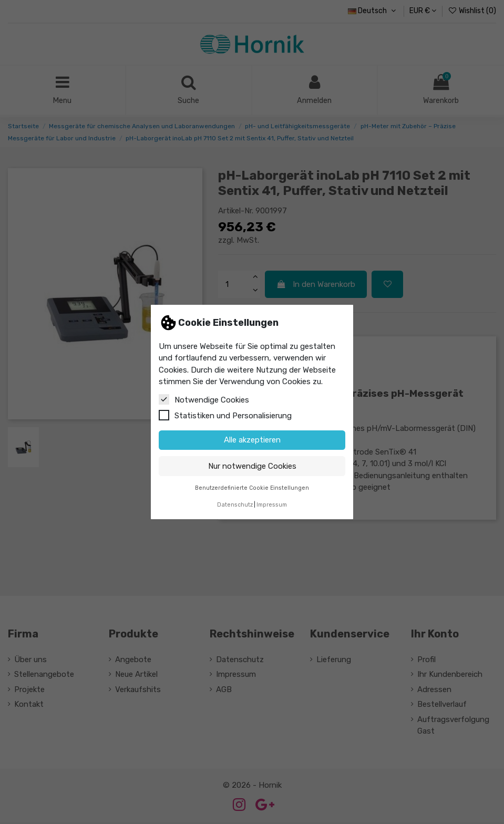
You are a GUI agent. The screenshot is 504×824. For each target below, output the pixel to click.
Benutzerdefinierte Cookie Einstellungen (252, 488)
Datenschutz (235, 505)
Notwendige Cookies (204, 399)
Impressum (272, 505)
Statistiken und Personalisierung (225, 415)
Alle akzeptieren (252, 440)
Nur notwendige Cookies (252, 466)
